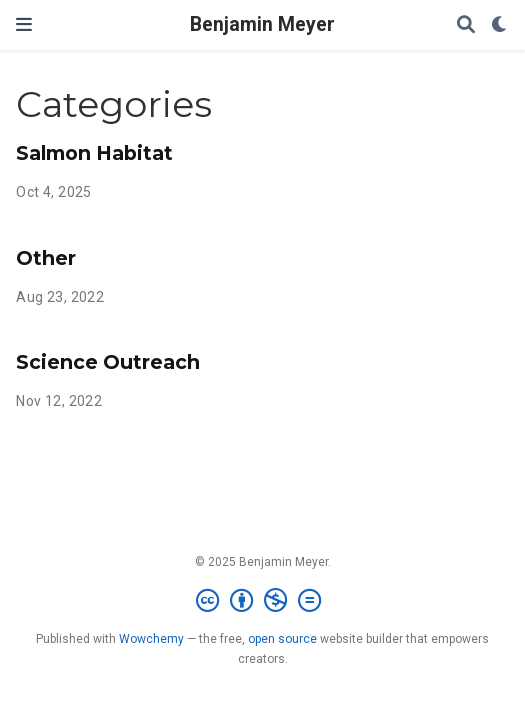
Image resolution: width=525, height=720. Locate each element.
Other (46, 258)
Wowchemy (151, 639)
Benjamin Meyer (262, 24)
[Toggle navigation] (24, 24)
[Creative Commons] (262, 601)
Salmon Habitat (94, 153)
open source (282, 639)
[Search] (466, 25)
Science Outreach (108, 362)
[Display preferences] (500, 25)
